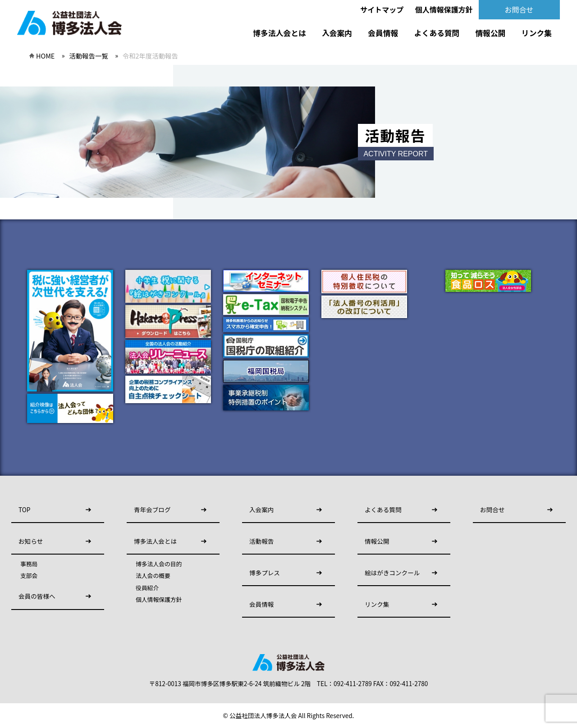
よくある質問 (437, 33)
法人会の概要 (153, 576)
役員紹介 (147, 588)
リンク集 (537, 33)
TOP (24, 510)
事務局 (29, 564)
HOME (45, 56)
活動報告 (261, 541)
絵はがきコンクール (392, 573)
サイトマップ (382, 9)
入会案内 (337, 33)
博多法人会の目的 (159, 564)
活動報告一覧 (88, 56)
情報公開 (491, 33)
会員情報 (383, 33)
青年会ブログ (152, 510)
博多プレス (265, 573)
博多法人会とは (279, 33)
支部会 (29, 576)
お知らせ (31, 541)
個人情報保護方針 (444, 9)
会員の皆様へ (37, 596)
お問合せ (519, 9)
